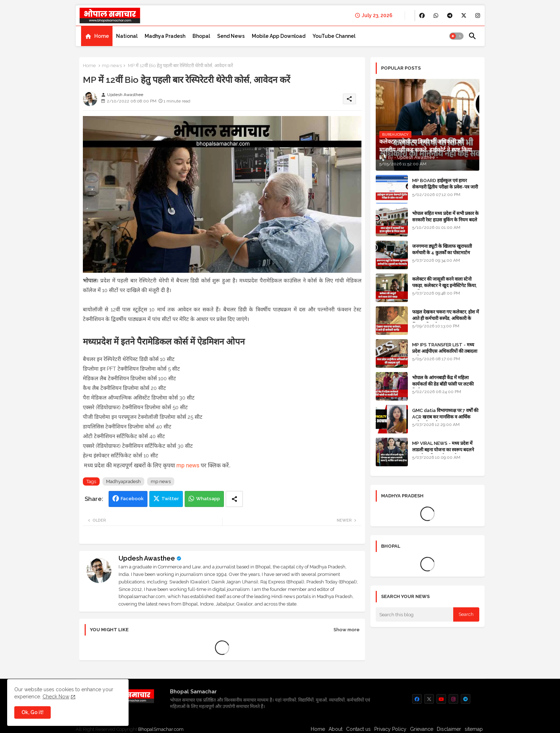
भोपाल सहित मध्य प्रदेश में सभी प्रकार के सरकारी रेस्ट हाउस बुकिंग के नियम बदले (445, 217)
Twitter (170, 499)
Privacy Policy (390, 729)
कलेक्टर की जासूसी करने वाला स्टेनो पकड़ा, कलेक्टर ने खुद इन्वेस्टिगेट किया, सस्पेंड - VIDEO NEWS (444, 285)
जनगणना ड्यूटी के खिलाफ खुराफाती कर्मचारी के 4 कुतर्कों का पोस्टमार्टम (442, 249)
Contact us (358, 729)
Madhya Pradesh (165, 36)
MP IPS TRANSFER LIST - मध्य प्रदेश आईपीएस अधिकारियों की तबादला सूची (445, 351)
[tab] (97, 36)
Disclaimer (449, 729)
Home (102, 36)
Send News (231, 36)
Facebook (132, 499)
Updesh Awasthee (147, 558)
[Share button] (234, 499)
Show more (347, 630)
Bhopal (201, 36)
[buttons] (422, 16)
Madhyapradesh (123, 481)
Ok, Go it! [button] (32, 712)
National (127, 36)
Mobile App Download (279, 36)
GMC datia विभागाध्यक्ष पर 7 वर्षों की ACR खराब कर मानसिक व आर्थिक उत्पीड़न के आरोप (445, 417)
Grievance (422, 729)
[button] (456, 36)
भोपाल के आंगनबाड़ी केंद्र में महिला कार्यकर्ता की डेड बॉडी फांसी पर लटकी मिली (443, 384)
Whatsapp (208, 499)
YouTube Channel (334, 36)
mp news (112, 66)
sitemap (474, 729)
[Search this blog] (415, 614)
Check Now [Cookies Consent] (56, 697)
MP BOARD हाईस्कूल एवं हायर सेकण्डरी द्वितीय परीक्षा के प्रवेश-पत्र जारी (445, 184)
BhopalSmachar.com (161, 729)
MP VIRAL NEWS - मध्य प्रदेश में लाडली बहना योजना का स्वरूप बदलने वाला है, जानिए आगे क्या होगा (443, 450)
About (336, 729)
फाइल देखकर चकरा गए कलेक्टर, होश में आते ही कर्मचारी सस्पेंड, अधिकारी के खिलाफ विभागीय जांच (446, 318)
